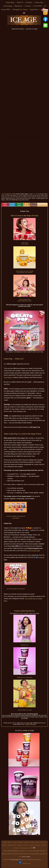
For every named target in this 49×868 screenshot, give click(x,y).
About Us (20, 2)
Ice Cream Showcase (24, 848)
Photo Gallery (37, 845)
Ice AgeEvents (12, 205)
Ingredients (34, 9)
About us (5, 851)
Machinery (18, 6)
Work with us (44, 845)
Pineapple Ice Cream (20, 9)
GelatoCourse (5, 205)
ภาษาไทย (32, 848)
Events (32, 845)
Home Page (10, 2)
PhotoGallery (19, 205)
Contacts (28, 6)
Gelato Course (26, 845)
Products (29, 2)
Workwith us (26, 205)
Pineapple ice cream (27, 863)
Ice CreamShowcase (34, 205)
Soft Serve (16, 848)
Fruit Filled (38, 6)
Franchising (8, 6)
